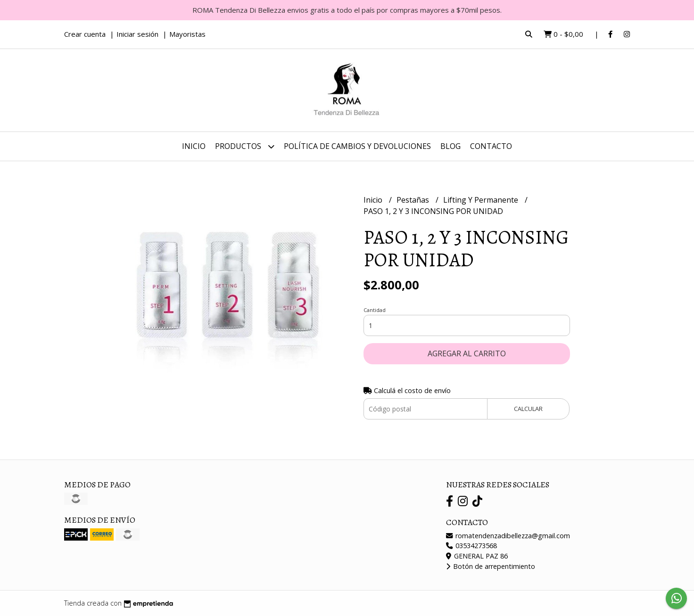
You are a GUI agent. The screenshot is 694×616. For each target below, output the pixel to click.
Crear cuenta (85, 34)
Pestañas (414, 200)
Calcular (528, 409)
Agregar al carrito (467, 353)
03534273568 (471, 546)
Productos (245, 146)
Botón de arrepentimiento (491, 566)
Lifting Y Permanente (482, 200)
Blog (450, 146)
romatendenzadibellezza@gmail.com (508, 536)
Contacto (491, 146)
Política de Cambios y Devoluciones (357, 146)
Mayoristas (187, 34)
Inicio (194, 146)
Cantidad (375, 310)
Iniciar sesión (137, 34)
